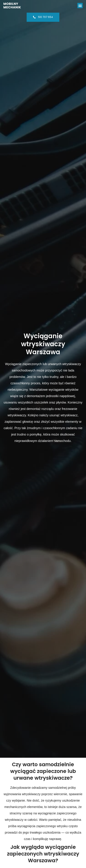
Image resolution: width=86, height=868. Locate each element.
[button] (80, 6)
